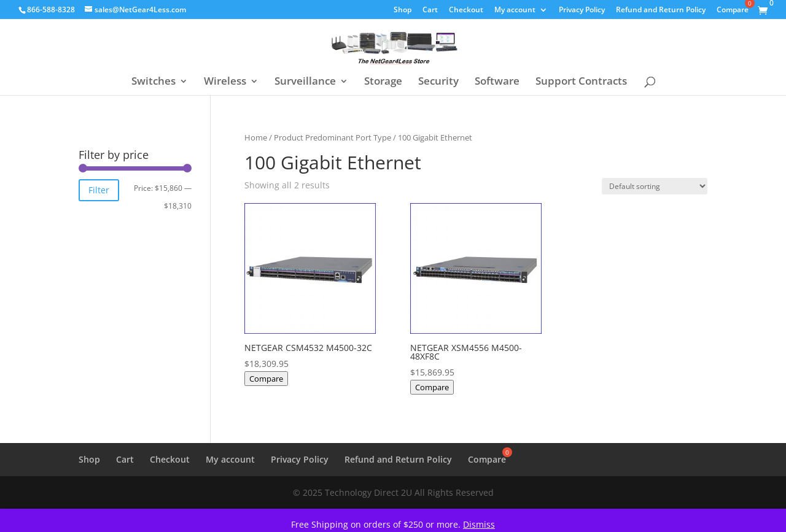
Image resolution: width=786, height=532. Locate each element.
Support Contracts (581, 82)
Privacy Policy (582, 10)
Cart (430, 10)
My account (515, 10)
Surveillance (305, 82)
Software (497, 82)
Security (438, 82)
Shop (403, 10)
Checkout (466, 10)
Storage (383, 82)
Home (256, 137)
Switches (154, 82)
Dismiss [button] (479, 524)
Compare (266, 379)
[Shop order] (655, 186)
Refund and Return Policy (661, 10)
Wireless (225, 82)
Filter (99, 190)
